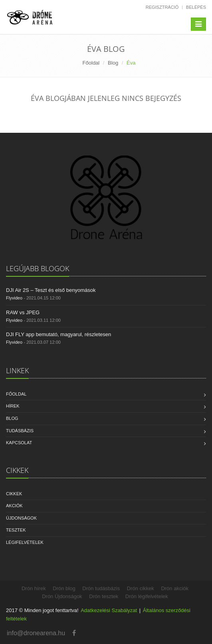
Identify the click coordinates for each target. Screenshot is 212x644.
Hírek (13, 406)
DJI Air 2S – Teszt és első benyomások (51, 290)
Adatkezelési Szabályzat (109, 610)
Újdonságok (21, 518)
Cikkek (14, 494)
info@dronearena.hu (36, 633)
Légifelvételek (25, 542)
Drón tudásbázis (101, 588)
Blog (113, 63)
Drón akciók (175, 588)
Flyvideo (14, 298)
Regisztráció (162, 7)
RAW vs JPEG (23, 312)
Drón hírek (34, 588)
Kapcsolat (19, 443)
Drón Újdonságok (62, 596)
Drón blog (64, 588)
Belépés (196, 7)
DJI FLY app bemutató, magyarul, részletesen (58, 334)
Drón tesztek (104, 596)
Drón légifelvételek (147, 596)
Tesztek (16, 530)
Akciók (14, 506)
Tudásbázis (20, 431)
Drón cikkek (141, 588)
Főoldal (91, 63)
